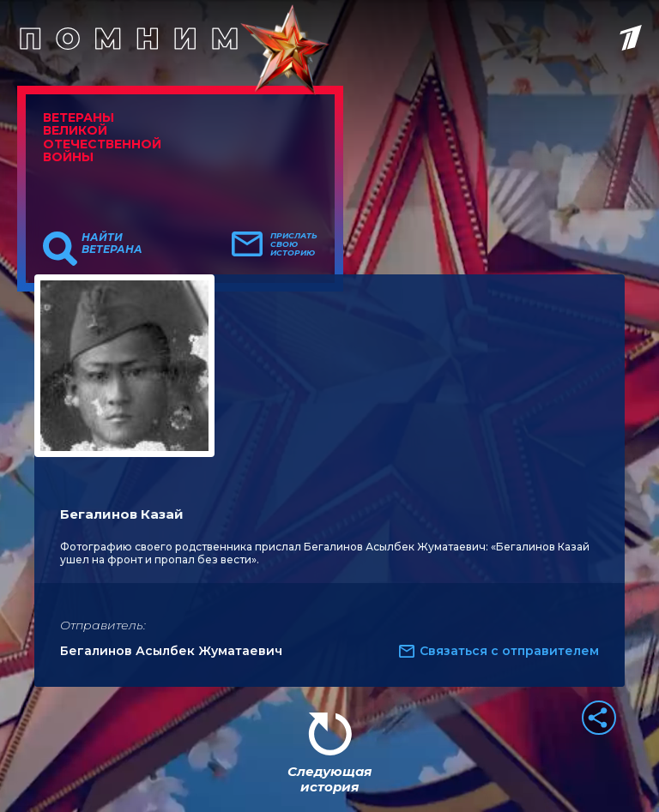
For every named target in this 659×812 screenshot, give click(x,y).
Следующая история (329, 779)
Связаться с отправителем (509, 651)
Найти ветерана (112, 244)
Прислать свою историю (294, 244)
